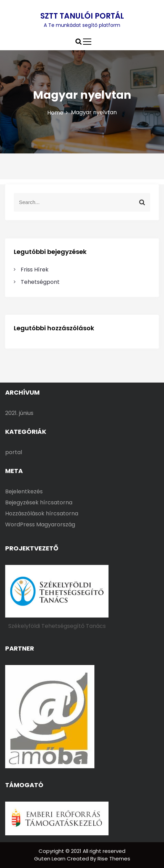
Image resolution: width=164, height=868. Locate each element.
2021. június (19, 413)
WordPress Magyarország (40, 524)
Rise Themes (114, 859)
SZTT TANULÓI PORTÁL (82, 16)
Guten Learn (50, 859)
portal (14, 452)
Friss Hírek (35, 270)
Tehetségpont (40, 282)
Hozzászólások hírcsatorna (42, 513)
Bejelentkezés (24, 491)
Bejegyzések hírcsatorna (39, 502)
